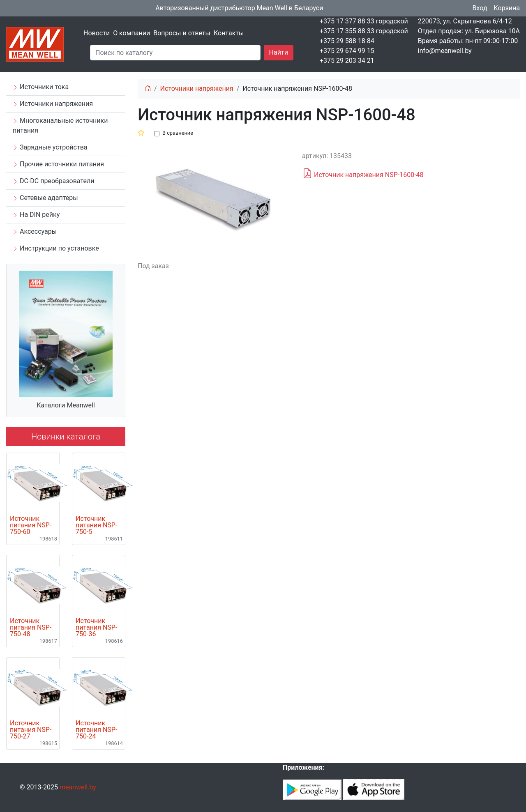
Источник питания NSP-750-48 (31, 628)
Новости (97, 33)
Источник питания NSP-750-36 (96, 628)
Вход (480, 8)
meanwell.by (78, 787)
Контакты (229, 33)
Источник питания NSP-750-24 (96, 730)
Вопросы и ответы (182, 33)
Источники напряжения (53, 104)
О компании (131, 33)
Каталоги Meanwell (66, 405)
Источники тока (41, 87)
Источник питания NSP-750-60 (31, 525)
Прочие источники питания (58, 164)
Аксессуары (35, 231)
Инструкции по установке (56, 248)
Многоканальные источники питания (60, 125)
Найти (279, 52)
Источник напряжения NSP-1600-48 (363, 174)
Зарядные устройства (50, 147)
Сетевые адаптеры (45, 198)
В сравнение (178, 133)
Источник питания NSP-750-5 (96, 525)
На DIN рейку (36, 215)
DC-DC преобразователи (53, 181)
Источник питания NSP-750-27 (31, 730)
